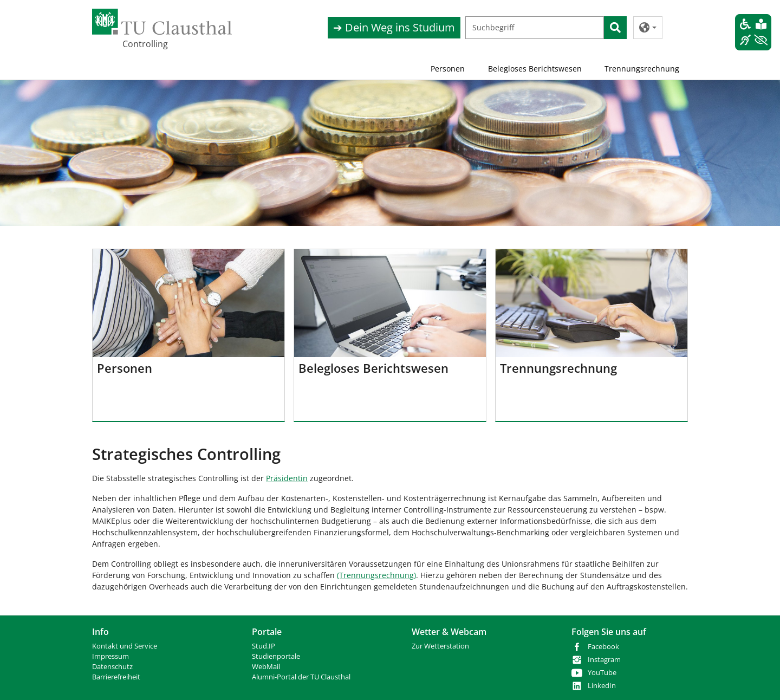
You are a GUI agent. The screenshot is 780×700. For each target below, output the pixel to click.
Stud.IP (264, 646)
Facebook (603, 647)
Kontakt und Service (125, 646)
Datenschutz (112, 667)
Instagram (604, 660)
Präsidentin (287, 478)
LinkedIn (602, 686)
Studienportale (276, 656)
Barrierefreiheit (116, 677)
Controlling (145, 44)
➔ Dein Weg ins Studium (394, 27)
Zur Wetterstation (440, 646)
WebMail (266, 667)
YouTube (602, 673)
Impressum (110, 656)
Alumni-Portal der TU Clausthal (301, 677)
